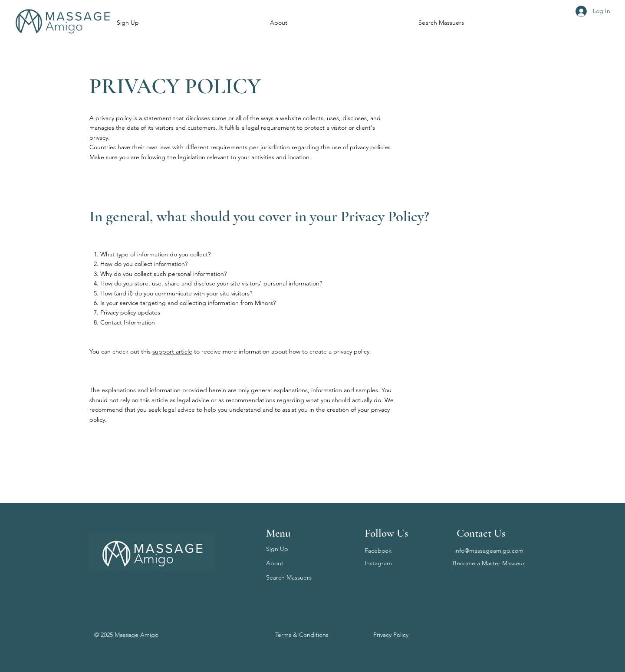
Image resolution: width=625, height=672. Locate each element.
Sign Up (277, 549)
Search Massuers (289, 577)
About (275, 563)
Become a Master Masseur (489, 563)
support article (172, 351)
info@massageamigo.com (489, 551)
